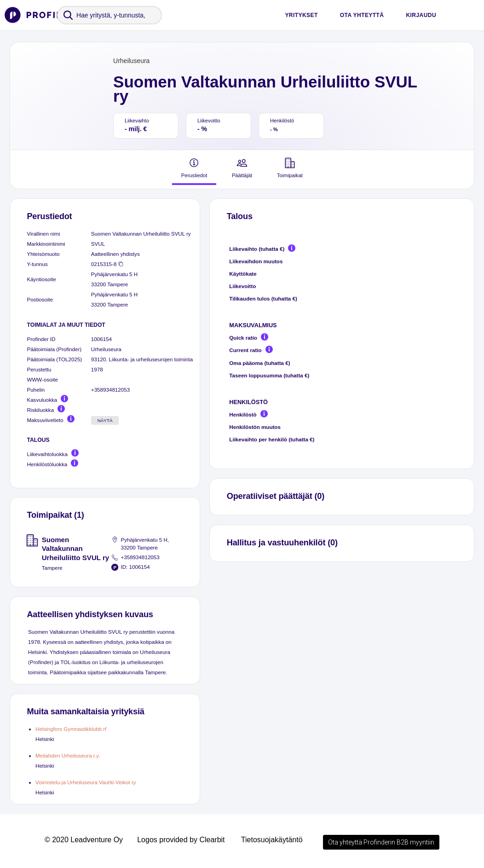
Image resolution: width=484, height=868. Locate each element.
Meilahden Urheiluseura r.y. (68, 755)
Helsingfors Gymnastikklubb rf (71, 729)
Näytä (105, 420)
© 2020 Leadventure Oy (84, 840)
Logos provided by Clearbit (181, 840)
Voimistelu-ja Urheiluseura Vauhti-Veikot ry (86, 782)
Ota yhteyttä (362, 15)
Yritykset (301, 15)
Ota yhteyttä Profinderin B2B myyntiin (381, 842)
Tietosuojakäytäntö (272, 840)
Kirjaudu (421, 15)
